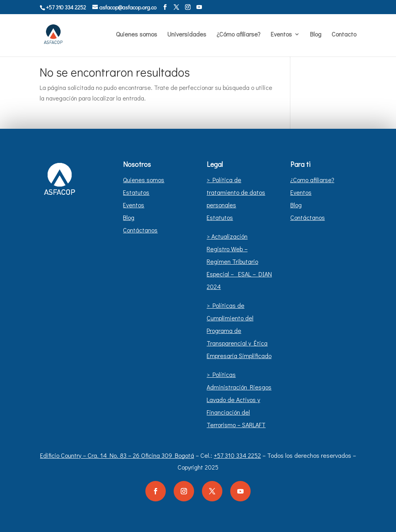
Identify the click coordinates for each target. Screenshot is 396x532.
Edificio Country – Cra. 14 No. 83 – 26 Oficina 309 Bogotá (117, 455)
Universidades (187, 35)
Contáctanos (140, 230)
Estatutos (136, 192)
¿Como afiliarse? (312, 180)
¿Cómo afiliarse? (238, 35)
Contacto (344, 35)
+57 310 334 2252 (237, 455)
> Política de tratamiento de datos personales (236, 192)
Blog (316, 35)
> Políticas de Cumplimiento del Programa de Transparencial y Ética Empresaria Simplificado (239, 330)
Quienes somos (137, 35)
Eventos (281, 35)
